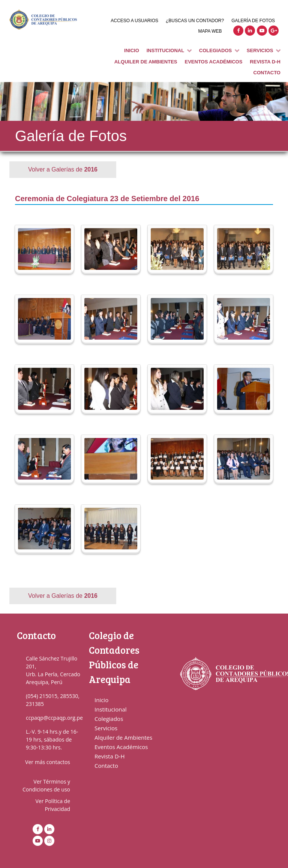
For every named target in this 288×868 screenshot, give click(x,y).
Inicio (101, 700)
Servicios (106, 728)
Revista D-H (109, 756)
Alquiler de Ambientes (123, 737)
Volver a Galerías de (63, 169)
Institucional (111, 709)
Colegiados (109, 719)
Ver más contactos (48, 762)
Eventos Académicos (121, 747)
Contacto (106, 766)
